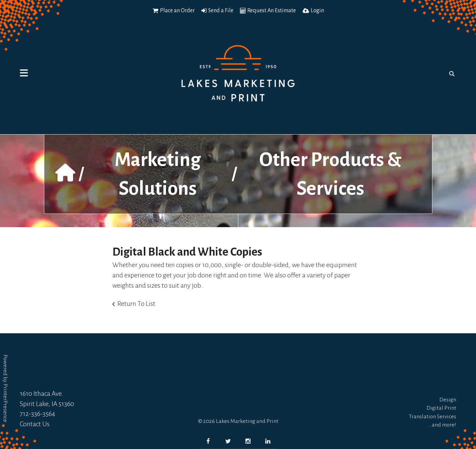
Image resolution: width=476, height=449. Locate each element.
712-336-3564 (38, 414)
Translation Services (433, 417)
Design (448, 400)
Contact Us (35, 424)
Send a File (221, 11)
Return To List (136, 304)
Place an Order (177, 11)
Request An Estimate (272, 11)
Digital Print (441, 408)
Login (317, 11)
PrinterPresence (5, 403)
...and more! (442, 425)
